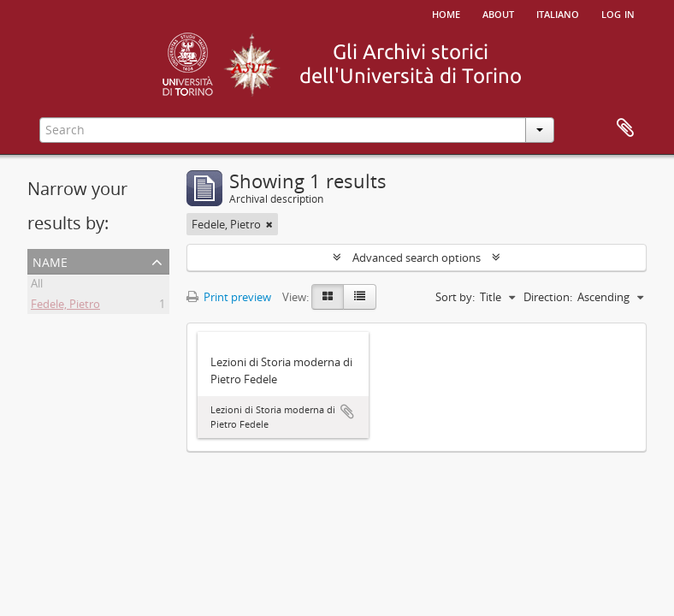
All (37, 286)
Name (50, 261)
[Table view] (360, 297)
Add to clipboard (347, 412)
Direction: (548, 297)
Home (446, 13)
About (498, 13)
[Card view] (328, 297)
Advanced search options (417, 258)
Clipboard (625, 128)
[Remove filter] (269, 224)
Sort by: (455, 297)
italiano (558, 13)
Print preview (229, 297)
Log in (618, 13)
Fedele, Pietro (65, 306)
